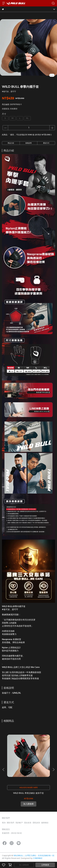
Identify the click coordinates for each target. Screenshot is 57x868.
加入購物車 (24, 865)
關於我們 (11, 823)
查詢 (4, 823)
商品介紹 (11, 143)
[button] (53, 770)
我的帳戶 (19, 823)
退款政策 (28, 823)
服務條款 (45, 823)
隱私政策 (36, 823)
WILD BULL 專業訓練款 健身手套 (28, 793)
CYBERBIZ (38, 858)
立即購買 (45, 865)
